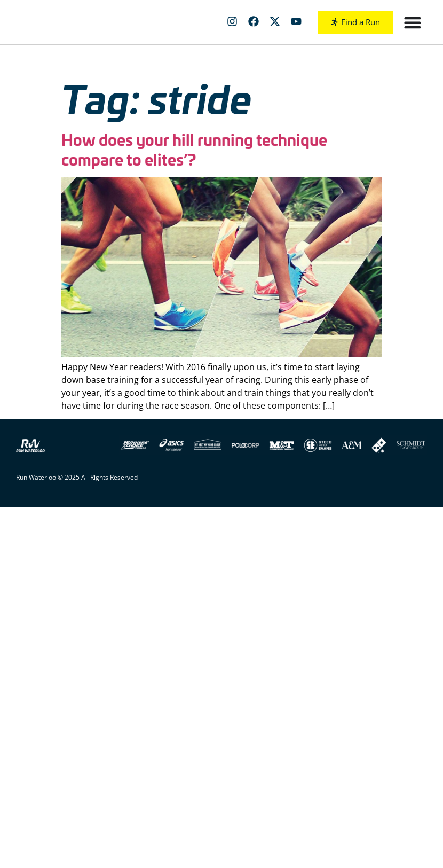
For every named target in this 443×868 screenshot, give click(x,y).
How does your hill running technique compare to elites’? (194, 149)
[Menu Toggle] (413, 22)
